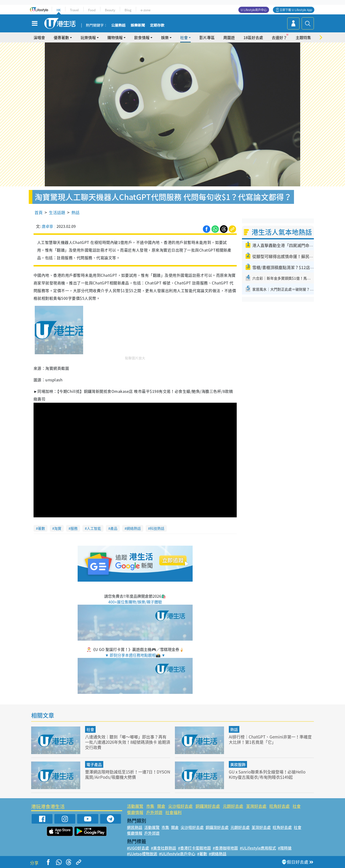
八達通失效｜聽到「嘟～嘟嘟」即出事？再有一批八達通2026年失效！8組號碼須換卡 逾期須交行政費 (128, 742)
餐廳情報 (135, 812)
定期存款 (157, 25)
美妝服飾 (238, 764)
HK (59, 10)
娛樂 (165, 37)
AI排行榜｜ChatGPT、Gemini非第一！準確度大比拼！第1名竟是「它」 (270, 739)
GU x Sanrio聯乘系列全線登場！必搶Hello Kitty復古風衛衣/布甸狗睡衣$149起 (267, 774)
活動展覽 (135, 806)
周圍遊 (229, 37)
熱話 (75, 212)
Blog (128, 10)
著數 (41, 528)
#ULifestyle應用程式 (258, 848)
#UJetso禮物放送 (142, 854)
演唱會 (39, 37)
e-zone (146, 10)
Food (92, 10)
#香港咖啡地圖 (225, 848)
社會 (184, 37)
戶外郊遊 (154, 812)
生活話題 (57, 212)
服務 (74, 528)
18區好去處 (253, 37)
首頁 (39, 212)
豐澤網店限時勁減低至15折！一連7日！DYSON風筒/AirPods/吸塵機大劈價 (128, 774)
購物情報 (115, 37)
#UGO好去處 (138, 848)
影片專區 (207, 37)
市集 (150, 806)
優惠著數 (61, 37)
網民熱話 (135, 827)
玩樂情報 (88, 37)
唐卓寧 (47, 226)
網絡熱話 (134, 528)
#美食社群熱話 (164, 848)
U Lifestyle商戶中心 (254, 10)
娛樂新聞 (138, 25)
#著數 (202, 854)
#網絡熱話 (218, 854)
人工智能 (94, 528)
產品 (114, 528)
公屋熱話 (118, 25)
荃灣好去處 (256, 806)
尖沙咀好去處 (180, 806)
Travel (74, 10)
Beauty (110, 10)
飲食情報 (142, 37)
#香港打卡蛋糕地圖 (194, 848)
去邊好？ (279, 37)
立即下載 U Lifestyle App (296, 10)
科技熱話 (157, 528)
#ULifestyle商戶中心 (177, 854)
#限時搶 (285, 848)
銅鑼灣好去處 (208, 806)
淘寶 (58, 528)
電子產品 (94, 764)
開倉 (161, 806)
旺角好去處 (279, 806)
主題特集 (303, 37)
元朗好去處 (233, 806)
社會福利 (173, 812)
